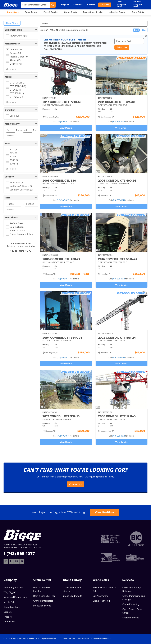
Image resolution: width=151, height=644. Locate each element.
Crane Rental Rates (43, 601)
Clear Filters (12, 23)
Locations (78, 5)
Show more (11, 69)
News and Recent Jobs (15, 597)
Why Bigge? (10, 592)
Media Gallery (11, 602)
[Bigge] (11, 5)
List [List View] (144, 30)
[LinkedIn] (11, 561)
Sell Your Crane (101, 596)
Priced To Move (17, 231)
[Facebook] (6, 561)
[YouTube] (22, 561)
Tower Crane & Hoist (93, 12)
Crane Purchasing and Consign (134, 598)
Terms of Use (69, 639)
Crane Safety (138, 12)
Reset (11, 136)
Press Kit (8, 617)
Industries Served (117, 12)
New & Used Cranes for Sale (105, 589)
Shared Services (131, 618)
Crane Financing (101, 601)
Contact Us (9, 622)
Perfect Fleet (16, 223)
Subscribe (122, 47)
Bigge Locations (12, 607)
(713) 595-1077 (138, 6)
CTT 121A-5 (17, 97)
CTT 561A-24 (18, 86)
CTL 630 (15, 90)
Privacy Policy (83, 639)
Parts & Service (51, 12)
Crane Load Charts (72, 596)
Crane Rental (31, 12)
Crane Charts (70, 12)
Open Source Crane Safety (133, 611)
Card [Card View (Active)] (136, 30)
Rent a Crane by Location (42, 589)
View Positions (105, 512)
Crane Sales (13, 12)
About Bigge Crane (13, 588)
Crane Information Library (72, 589)
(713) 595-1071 (122, 6)
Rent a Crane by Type (44, 596)
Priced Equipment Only (21, 234)
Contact (91, 5)
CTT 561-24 (17, 93)
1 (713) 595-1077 (21, 251)
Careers (105, 5)
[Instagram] (17, 561)
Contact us (76, 484)
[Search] (53, 5)
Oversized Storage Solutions (132, 589)
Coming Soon (17, 227)
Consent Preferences (101, 639)
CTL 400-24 (17, 83)
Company (64, 5)
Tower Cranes (19, 36)
